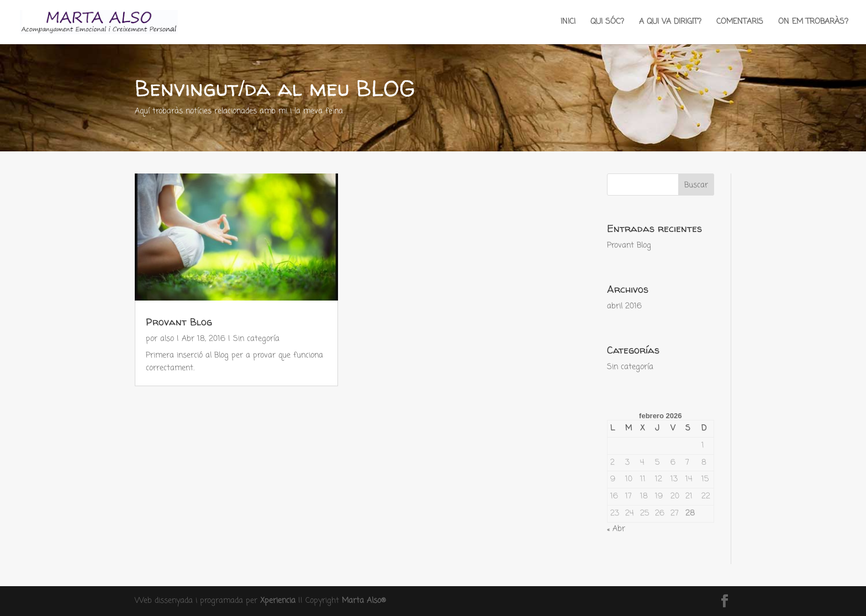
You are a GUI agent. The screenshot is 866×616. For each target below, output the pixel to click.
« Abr (616, 529)
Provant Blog (179, 322)
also (167, 339)
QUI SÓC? (607, 23)
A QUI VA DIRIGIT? (670, 23)
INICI (568, 23)
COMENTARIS (740, 23)
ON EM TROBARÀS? (813, 23)
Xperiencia (278, 601)
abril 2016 (624, 306)
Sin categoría (256, 339)
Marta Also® (364, 601)
